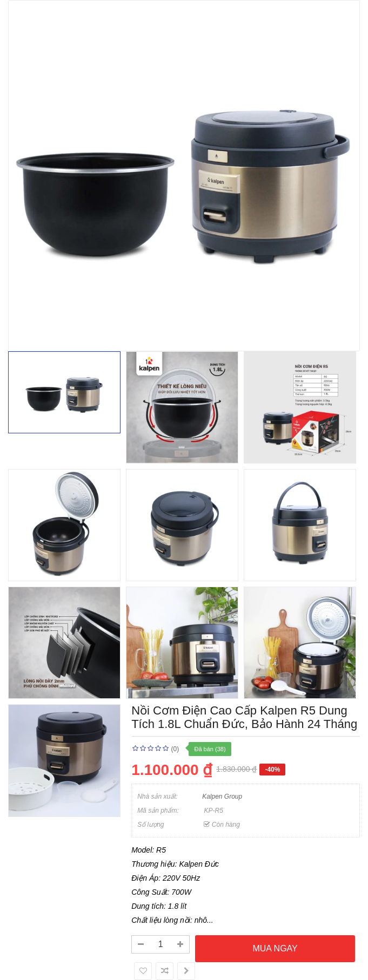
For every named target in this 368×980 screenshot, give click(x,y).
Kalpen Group (222, 797)
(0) (175, 749)
